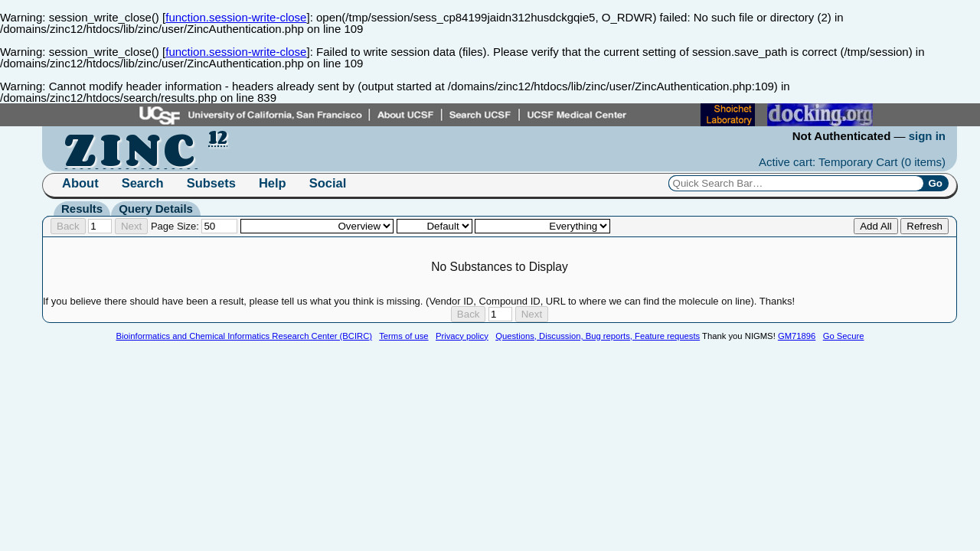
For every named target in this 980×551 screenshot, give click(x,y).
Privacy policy (462, 336)
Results (82, 209)
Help (273, 183)
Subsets (211, 183)
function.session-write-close (236, 17)
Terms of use (403, 336)
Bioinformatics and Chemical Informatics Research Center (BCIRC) (244, 336)
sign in (927, 136)
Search (143, 183)
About (80, 183)
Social (328, 183)
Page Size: (194, 226)
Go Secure (844, 336)
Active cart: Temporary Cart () (852, 162)
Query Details (156, 209)
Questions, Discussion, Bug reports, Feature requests (598, 336)
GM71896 (797, 336)
